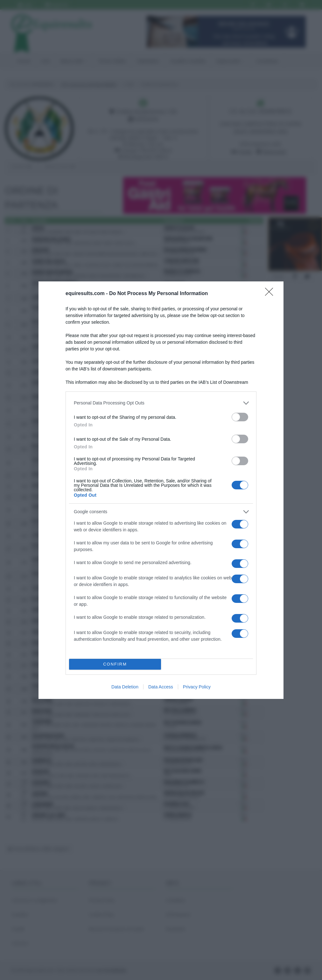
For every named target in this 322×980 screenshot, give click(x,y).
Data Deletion (125, 687)
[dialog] (161, 490)
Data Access (161, 687)
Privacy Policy (197, 687)
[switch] (240, 417)
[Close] (271, 294)
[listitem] (161, 403)
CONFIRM (115, 664)
